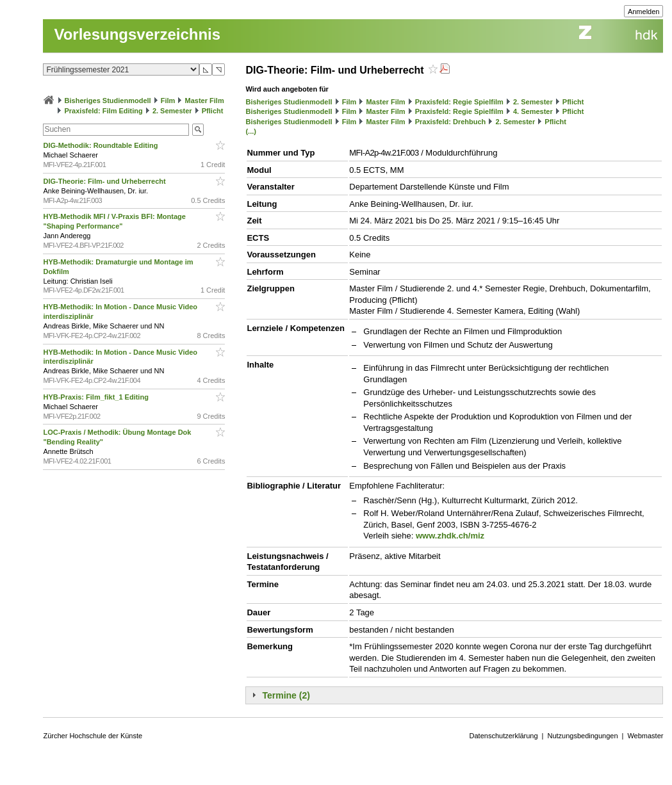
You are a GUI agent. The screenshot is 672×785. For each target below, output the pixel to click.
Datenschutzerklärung (504, 736)
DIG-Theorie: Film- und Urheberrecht (105, 181)
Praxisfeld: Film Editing (104, 111)
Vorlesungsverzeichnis (137, 34)
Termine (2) (286, 695)
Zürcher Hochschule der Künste (93, 736)
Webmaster (645, 736)
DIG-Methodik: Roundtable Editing (101, 145)
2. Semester (172, 111)
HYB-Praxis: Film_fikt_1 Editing (96, 397)
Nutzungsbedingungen (582, 736)
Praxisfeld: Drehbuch (451, 122)
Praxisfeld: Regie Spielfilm (459, 102)
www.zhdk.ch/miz (450, 536)
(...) (251, 131)
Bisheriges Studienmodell (108, 101)
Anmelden (644, 12)
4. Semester (533, 111)
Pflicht (213, 111)
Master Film (205, 101)
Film (168, 101)
